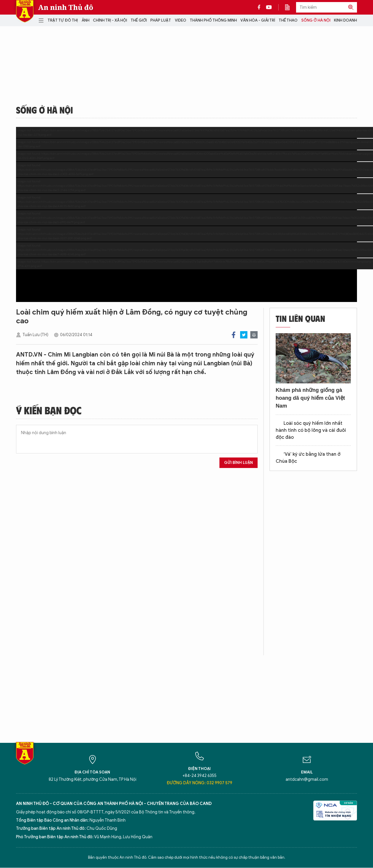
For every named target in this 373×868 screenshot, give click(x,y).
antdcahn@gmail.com (307, 779)
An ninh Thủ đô (66, 7)
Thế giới (139, 20)
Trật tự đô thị (63, 20)
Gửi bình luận (239, 463)
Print (254, 335)
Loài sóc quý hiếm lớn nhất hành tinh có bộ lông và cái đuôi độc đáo (311, 430)
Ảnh (86, 20)
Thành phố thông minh (213, 20)
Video (181, 20)
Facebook (234, 335)
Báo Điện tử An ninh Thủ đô (25, 11)
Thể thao (288, 20)
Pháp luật (161, 20)
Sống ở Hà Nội (316, 20)
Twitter (244, 335)
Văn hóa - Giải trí (258, 20)
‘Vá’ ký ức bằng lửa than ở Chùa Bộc (308, 458)
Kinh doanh (345, 20)
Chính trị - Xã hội (110, 20)
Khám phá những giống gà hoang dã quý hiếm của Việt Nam (310, 398)
